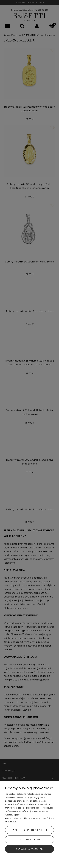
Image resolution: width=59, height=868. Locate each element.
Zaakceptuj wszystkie (29, 849)
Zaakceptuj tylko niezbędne (30, 830)
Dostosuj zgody (29, 839)
